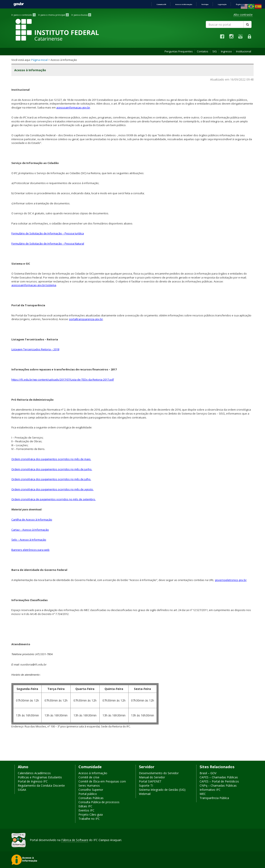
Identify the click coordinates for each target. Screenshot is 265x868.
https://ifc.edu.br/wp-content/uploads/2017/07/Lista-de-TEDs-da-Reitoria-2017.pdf (63, 380)
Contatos (203, 51)
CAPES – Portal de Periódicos (219, 781)
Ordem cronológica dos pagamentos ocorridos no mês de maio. (51, 459)
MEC (203, 794)
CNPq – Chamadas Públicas (218, 785)
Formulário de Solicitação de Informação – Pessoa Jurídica (48, 233)
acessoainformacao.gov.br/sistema (34, 285)
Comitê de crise (89, 777)
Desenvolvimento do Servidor (159, 773)
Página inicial (39, 60)
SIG (215, 51)
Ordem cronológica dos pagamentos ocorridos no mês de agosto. (52, 489)
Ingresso (226, 51)
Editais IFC (85, 806)
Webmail (145, 794)
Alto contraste (243, 15)
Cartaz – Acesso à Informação (30, 530)
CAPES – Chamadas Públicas (219, 777)
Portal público (88, 794)
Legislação (222, 4)
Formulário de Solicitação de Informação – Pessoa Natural (48, 244)
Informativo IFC (210, 790)
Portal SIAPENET (150, 781)
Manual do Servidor (152, 777)
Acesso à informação (184, 4)
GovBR (19, 4)
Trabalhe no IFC (89, 819)
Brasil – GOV (208, 773)
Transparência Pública (214, 798)
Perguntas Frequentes (179, 51)
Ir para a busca (81, 15)
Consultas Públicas (91, 798)
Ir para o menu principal (54, 15)
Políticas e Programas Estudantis (40, 777)
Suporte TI (146, 785)
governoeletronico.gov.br (231, 580)
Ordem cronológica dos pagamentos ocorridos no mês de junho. (52, 469)
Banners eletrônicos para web (30, 550)
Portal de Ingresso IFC (33, 781)
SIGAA (22, 790)
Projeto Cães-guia (91, 814)
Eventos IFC (86, 810)
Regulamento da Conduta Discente (41, 785)
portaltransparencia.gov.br (86, 319)
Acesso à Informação (93, 773)
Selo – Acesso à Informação (29, 540)
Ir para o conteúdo (23, 15)
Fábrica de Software (75, 840)
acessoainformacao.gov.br (73, 107)
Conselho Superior (91, 790)
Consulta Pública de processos (99, 802)
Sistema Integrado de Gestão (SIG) (162, 790)
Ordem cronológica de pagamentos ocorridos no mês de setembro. (54, 499)
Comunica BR (161, 4)
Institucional (244, 51)
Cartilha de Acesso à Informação (32, 520)
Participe (205, 4)
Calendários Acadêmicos (34, 773)
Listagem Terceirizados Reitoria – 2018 (35, 349)
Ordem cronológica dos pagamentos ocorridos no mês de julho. (51, 479)
